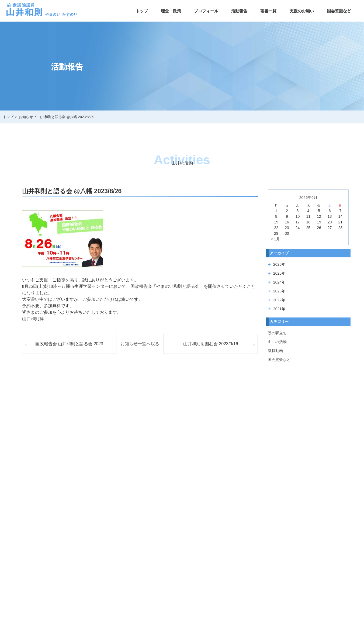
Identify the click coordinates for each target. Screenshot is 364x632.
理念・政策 (171, 11)
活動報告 (239, 11)
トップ (142, 11)
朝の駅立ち (277, 333)
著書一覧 (268, 11)
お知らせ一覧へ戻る (140, 344)
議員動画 (275, 351)
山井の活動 (277, 342)
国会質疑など (339, 11)
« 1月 (275, 239)
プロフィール (206, 11)
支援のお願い (302, 11)
